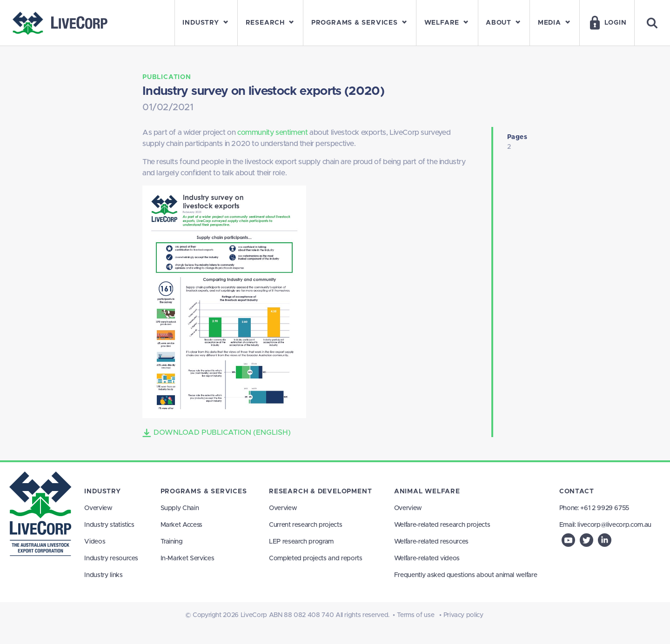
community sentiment (272, 133)
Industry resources (111, 558)
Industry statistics (109, 525)
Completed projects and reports (316, 558)
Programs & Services (204, 491)
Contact (577, 491)
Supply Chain (180, 508)
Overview (98, 508)
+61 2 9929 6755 (605, 508)
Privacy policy (463, 615)
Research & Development (320, 491)
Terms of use (416, 615)
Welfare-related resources (431, 542)
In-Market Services (188, 558)
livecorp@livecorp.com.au (614, 525)
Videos (95, 542)
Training (172, 542)
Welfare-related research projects (442, 525)
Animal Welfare (427, 491)
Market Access (181, 525)
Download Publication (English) (217, 433)
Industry (102, 491)
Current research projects (305, 525)
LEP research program (301, 542)
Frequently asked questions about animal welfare (466, 575)
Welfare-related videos (427, 558)
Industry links (103, 575)
